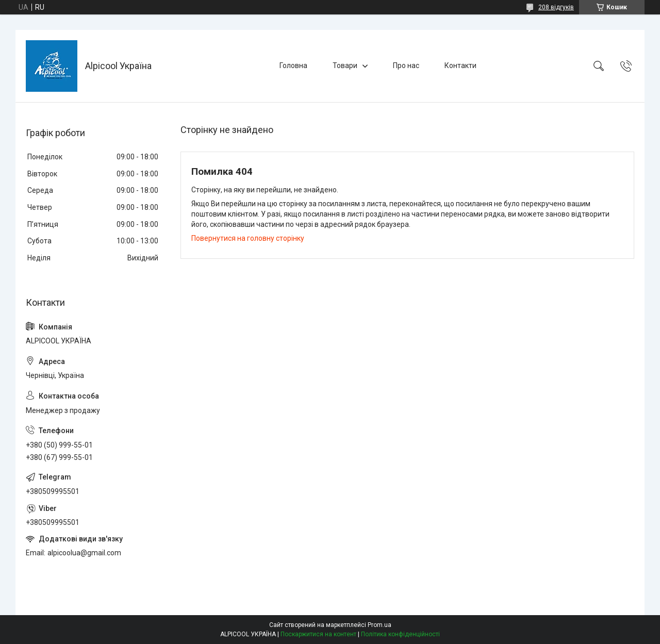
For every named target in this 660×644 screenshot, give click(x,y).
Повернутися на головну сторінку (248, 238)
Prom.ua (379, 625)
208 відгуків (556, 7)
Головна (293, 65)
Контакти (460, 65)
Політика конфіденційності (400, 634)
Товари (345, 65)
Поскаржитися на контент (318, 634)
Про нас (406, 65)
